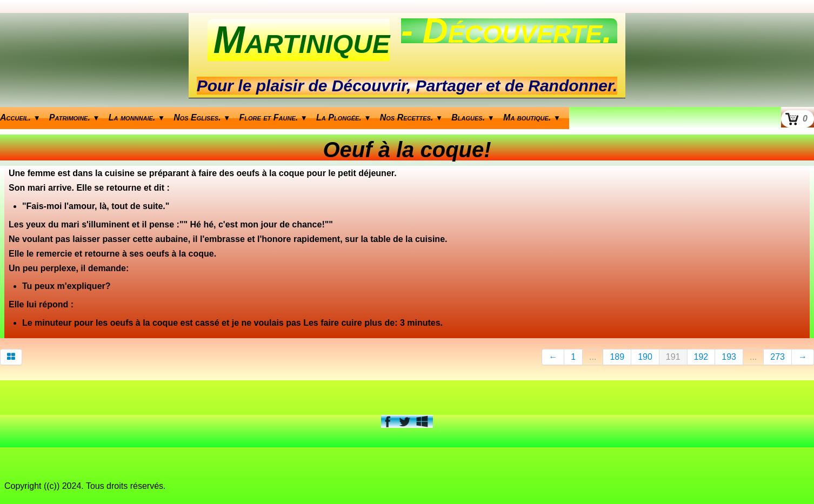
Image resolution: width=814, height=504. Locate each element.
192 (701, 357)
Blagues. (473, 117)
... (593, 357)
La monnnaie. (137, 117)
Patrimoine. (75, 117)
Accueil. (20, 117)
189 (617, 357)
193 (729, 357)
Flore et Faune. (274, 117)
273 (778, 357)
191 (673, 357)
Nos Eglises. (202, 117)
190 (645, 357)
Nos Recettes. (412, 117)
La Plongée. (344, 117)
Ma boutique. (532, 117)
